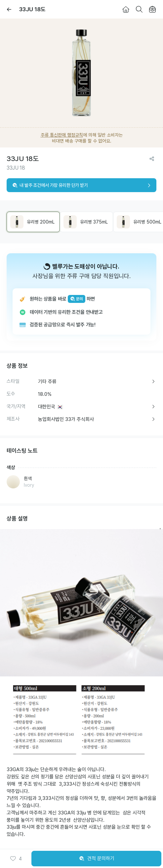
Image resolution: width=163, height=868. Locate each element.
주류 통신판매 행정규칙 (62, 135)
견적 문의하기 (97, 859)
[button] (16, 859)
